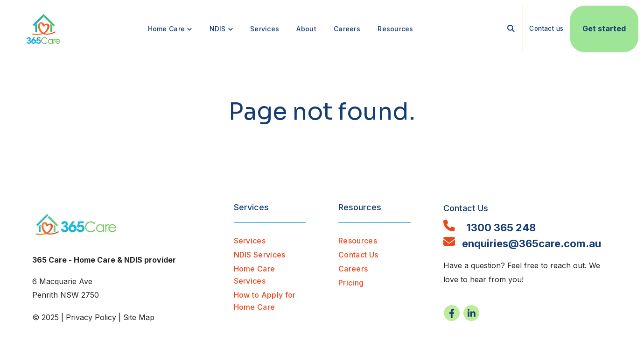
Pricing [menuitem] (351, 283)
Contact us (546, 29)
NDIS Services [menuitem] (260, 255)
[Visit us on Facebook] (452, 313)
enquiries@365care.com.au (522, 243)
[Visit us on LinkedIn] (471, 313)
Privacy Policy (91, 317)
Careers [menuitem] (353, 269)
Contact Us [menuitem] (358, 255)
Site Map (139, 317)
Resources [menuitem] (358, 241)
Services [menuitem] (250, 241)
